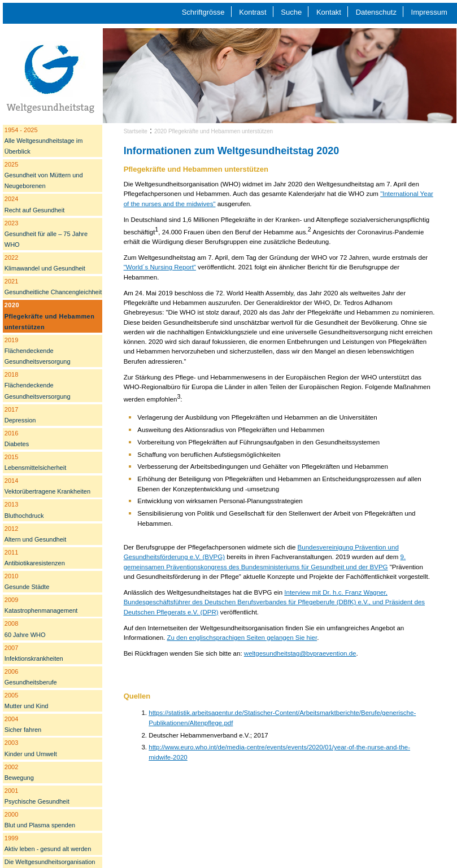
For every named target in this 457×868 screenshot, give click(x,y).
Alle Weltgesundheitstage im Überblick (44, 141)
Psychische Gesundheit (37, 796)
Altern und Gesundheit (35, 534)
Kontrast (253, 12)
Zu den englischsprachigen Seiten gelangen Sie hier (242, 638)
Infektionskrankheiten (34, 653)
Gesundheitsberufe (31, 677)
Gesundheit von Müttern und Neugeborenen (44, 175)
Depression (20, 415)
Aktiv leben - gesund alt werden (48, 843)
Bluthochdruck (24, 510)
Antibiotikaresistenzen (35, 558)
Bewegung (19, 772)
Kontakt (329, 12)
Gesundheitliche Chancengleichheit (53, 287)
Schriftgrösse (203, 12)
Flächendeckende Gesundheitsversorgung (38, 351)
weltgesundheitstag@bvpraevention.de (300, 653)
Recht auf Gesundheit (34, 204)
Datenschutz (376, 12)
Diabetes (17, 439)
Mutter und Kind (27, 701)
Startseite (136, 131)
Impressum (429, 12)
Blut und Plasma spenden (40, 820)
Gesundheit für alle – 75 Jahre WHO (46, 234)
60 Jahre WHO (25, 629)
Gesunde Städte (27, 581)
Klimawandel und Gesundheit (45, 263)
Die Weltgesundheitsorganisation (50, 862)
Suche (291, 12)
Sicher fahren (23, 724)
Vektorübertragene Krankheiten (47, 486)
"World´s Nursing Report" (160, 267)
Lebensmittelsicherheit (35, 462)
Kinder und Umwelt (31, 748)
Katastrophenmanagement (41, 605)
